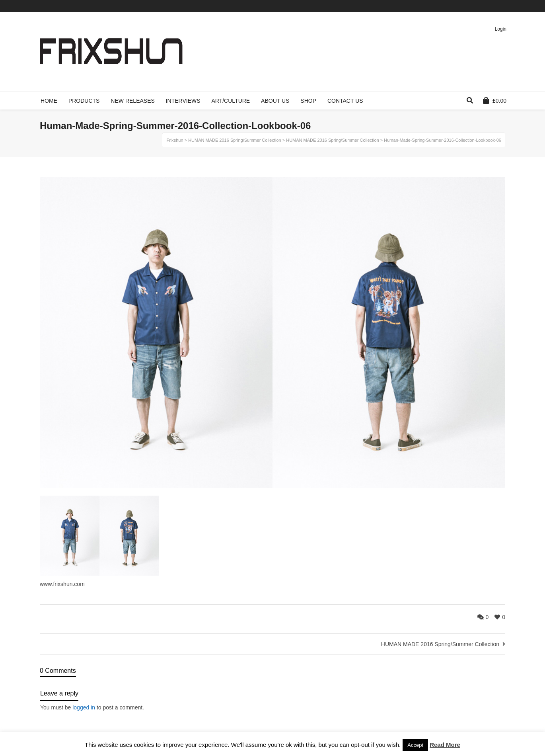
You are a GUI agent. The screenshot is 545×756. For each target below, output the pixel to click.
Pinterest (493, 6)
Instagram (504, 6)
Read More (445, 745)
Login (501, 29)
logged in (84, 707)
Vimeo (481, 6)
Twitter (458, 6)
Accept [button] (415, 745)
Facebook (470, 6)
